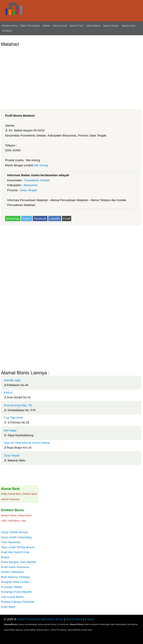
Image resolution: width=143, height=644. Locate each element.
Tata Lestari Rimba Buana (18, 547)
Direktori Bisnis (10, 26)
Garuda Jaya (12, 380)
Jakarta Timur (77, 26)
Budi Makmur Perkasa (15, 577)
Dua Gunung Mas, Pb (18, 405)
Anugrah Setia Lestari (15, 582)
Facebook (40, 219)
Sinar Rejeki (12, 455)
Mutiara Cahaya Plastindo (18, 602)
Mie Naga (10, 430)
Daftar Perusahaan (30, 26)
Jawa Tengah (29, 190)
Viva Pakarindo (11, 542)
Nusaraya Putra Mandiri (16, 592)
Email (67, 219)
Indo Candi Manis (12, 597)
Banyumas (31, 185)
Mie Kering (41, 165)
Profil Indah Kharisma (15, 567)
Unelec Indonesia (12, 572)
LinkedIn (55, 219)
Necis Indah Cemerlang (16, 537)
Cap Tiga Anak (13, 417)
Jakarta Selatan (111, 26)
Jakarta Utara (128, 26)
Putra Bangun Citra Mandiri (19, 562)
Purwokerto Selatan (37, 180)
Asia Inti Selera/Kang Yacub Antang (27, 443)
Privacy (89, 619)
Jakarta (46, 26)
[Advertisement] (71, 76)
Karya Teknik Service (15, 532)
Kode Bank (8, 607)
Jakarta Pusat (60, 26)
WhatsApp (13, 219)
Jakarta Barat (93, 26)
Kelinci (8, 392)
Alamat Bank (74, 619)
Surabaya (7, 31)
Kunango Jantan (12, 587)
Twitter (26, 219)
